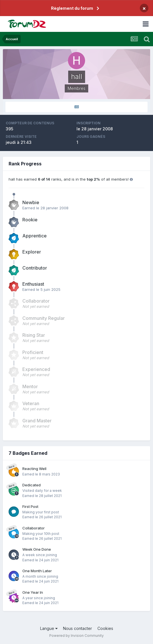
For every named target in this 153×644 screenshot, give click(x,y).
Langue (49, 628)
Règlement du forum (72, 8)
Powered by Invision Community (76, 636)
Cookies (105, 628)
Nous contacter (78, 628)
